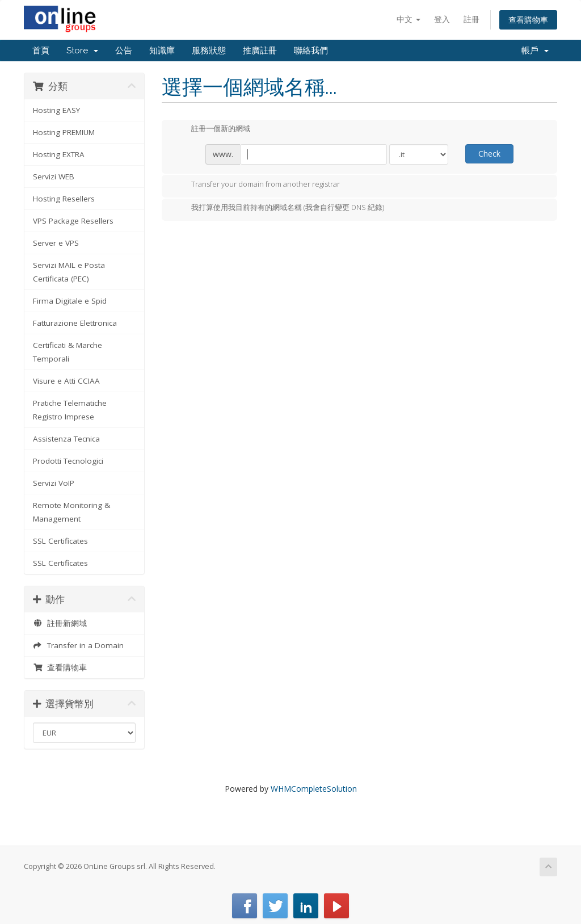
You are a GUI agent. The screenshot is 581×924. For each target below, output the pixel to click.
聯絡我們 (311, 51)
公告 (124, 51)
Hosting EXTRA (59, 154)
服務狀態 (209, 51)
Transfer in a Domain (78, 645)
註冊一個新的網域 (212, 129)
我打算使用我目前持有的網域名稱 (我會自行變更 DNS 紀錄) (279, 208)
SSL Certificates (60, 541)
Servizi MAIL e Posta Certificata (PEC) (69, 272)
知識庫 (162, 51)
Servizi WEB (54, 177)
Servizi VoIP (54, 483)
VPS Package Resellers (73, 221)
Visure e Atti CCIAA (66, 381)
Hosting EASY (56, 110)
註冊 (471, 19)
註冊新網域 (60, 623)
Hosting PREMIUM (64, 132)
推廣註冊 (260, 51)
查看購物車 (528, 20)
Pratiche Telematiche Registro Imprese (70, 410)
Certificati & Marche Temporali (68, 352)
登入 (442, 19)
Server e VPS (56, 243)
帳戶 (535, 51)
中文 (409, 19)
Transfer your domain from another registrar (256, 185)
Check (489, 154)
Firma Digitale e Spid (70, 301)
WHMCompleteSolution (314, 789)
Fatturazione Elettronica (75, 323)
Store (82, 51)
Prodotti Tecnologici (68, 461)
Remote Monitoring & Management (71, 512)
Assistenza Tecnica (66, 439)
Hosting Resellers (64, 199)
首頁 (41, 51)
